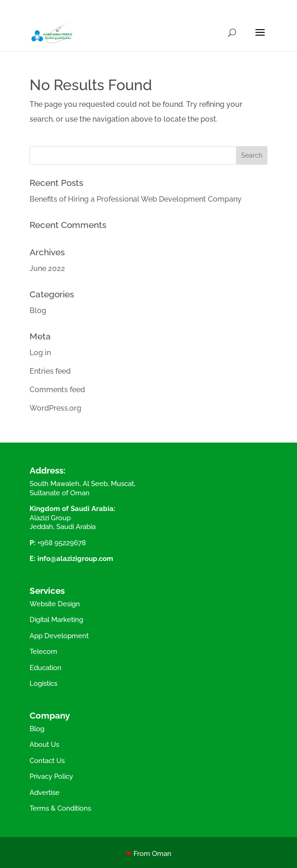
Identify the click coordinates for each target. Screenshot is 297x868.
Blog (38, 311)
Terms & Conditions (60, 808)
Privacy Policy (51, 776)
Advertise (45, 793)
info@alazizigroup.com (75, 559)
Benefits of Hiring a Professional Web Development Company (136, 199)
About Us (44, 745)
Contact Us (47, 761)
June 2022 (47, 268)
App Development (59, 636)
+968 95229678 (62, 543)
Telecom (43, 652)
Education (45, 668)
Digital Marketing (56, 620)
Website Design (55, 604)
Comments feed (57, 390)
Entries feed (50, 371)
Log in (40, 353)
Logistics (43, 683)
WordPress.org (55, 408)
